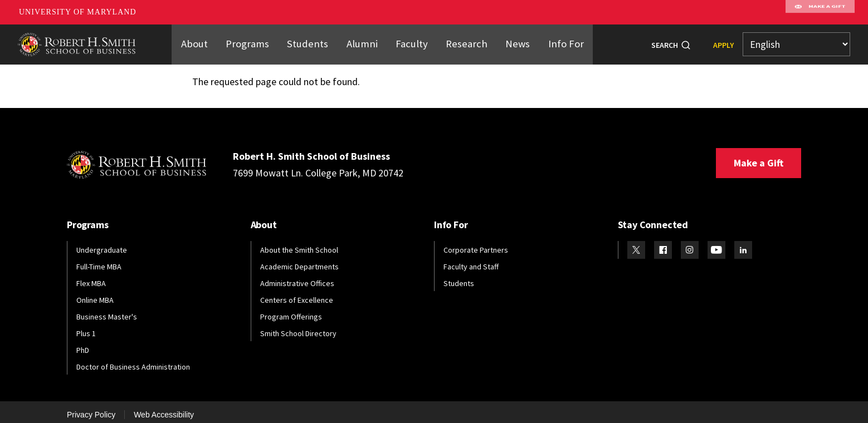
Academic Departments (299, 260)
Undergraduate (102, 243)
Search (665, 42)
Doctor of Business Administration (133, 360)
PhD (83, 343)
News (510, 41)
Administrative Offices (297, 277)
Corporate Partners (476, 243)
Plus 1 (86, 327)
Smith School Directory (298, 327)
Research (462, 41)
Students (313, 41)
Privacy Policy (91, 408)
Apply (723, 42)
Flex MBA (91, 277)
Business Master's (107, 310)
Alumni (364, 41)
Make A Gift (820, 12)
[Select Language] (796, 41)
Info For (556, 41)
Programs (256, 41)
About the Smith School (299, 243)
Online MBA (95, 293)
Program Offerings (291, 310)
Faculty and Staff (471, 260)
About (205, 41)
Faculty (411, 41)
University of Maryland (78, 12)
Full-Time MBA (99, 260)
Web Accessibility (164, 408)
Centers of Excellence (297, 293)
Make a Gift (759, 156)
